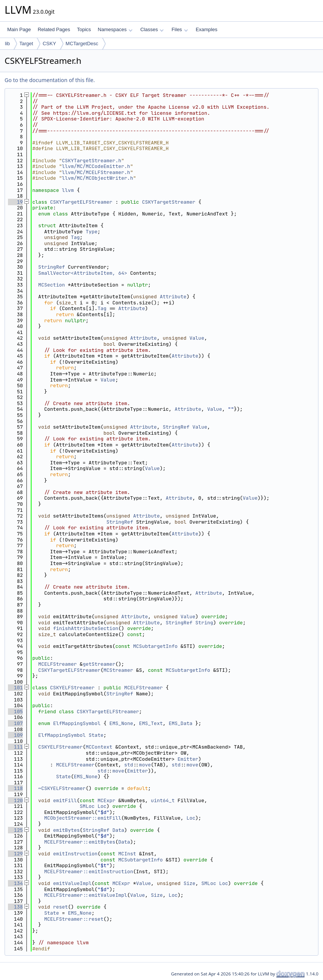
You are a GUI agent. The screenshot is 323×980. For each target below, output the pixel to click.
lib (7, 44)
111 (15, 747)
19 (15, 202)
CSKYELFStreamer (72, 688)
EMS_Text (151, 723)
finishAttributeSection (86, 628)
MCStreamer (118, 670)
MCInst (127, 854)
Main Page (19, 29)
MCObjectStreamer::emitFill (83, 818)
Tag (75, 237)
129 (15, 854)
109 (15, 735)
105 (15, 712)
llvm (68, 190)
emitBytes (66, 830)
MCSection (52, 285)
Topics (84, 29)
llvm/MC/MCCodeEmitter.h (96, 166)
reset (61, 907)
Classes (152, 29)
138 (15, 907)
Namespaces (115, 29)
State (96, 735)
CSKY (49, 44)
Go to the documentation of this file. (50, 80)
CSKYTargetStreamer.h (92, 161)
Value (197, 338)
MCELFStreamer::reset (74, 919)
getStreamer (99, 664)
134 (15, 883)
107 (15, 723)
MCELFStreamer (58, 664)
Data (118, 830)
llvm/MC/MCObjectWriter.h (97, 178)
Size (189, 883)
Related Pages (54, 29)
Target (26, 44)
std (129, 765)
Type (91, 232)
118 (15, 788)
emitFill (65, 800)
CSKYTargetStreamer (169, 202)
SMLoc (87, 806)
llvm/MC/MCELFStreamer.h (96, 172)
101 (15, 688)
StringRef (52, 267)
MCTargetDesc (82, 44)
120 (15, 800)
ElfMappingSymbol (77, 723)
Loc (102, 806)
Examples (207, 29)
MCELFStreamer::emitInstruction (89, 872)
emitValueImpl (72, 883)
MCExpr (107, 800)
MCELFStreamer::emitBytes (80, 842)
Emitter (188, 759)
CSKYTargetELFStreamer (81, 202)
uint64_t (163, 800)
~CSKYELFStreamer (62, 788)
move (145, 765)
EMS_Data (180, 723)
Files (180, 29)
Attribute (173, 297)
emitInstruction (75, 854)
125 (15, 830)
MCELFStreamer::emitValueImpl (85, 895)
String (204, 623)
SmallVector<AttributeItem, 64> (83, 273)
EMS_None (121, 723)
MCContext (99, 747)
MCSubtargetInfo (155, 646)
